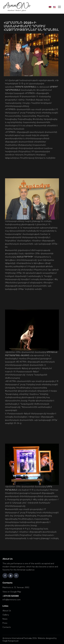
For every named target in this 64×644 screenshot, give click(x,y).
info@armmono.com (12, 600)
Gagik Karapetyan (11, 641)
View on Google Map (12, 592)
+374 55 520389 (11, 596)
